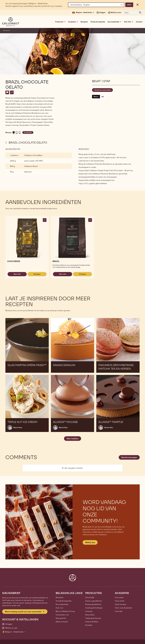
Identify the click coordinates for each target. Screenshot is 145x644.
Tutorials (119, 611)
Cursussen (119, 597)
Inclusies (89, 611)
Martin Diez (18, 428)
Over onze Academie (124, 608)
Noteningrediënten (93, 604)
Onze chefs (120, 601)
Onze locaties (121, 604)
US (102, 97)
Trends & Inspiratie (98, 22)
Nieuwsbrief (61, 618)
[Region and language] (96, 5)
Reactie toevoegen (129, 457)
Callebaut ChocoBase (33, 155)
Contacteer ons (62, 615)
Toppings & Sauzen (93, 618)
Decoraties (90, 615)
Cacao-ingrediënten (94, 601)
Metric (96, 97)
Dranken (89, 625)
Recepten (84, 22)
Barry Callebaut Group (65, 611)
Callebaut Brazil (31, 166)
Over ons (59, 608)
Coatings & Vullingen (94, 608)
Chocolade (90, 597)
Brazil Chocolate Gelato (103, 90)
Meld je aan (90, 542)
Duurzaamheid (62, 604)
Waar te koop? (62, 622)
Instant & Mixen (92, 622)
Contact (139, 22)
